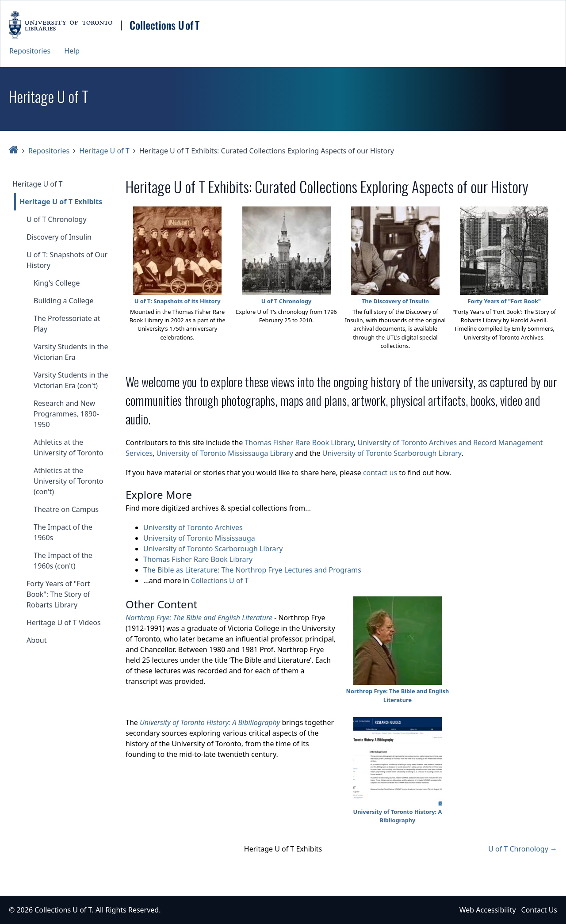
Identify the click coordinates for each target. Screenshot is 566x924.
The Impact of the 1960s (63, 532)
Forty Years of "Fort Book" (505, 301)
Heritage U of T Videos (64, 622)
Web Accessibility (488, 910)
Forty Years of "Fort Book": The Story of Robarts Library (58, 594)
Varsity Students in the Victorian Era (71, 352)
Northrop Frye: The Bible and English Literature (199, 618)
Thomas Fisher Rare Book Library (299, 443)
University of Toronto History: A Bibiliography (210, 722)
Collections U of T (220, 580)
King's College (57, 283)
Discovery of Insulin (59, 237)
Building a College (63, 301)
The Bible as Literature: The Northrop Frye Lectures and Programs (252, 570)
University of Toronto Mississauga (199, 538)
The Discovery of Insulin (395, 301)
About (36, 640)
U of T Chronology (57, 219)
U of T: (144, 301)
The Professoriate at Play (67, 324)
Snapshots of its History (187, 301)
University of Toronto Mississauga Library (225, 453)
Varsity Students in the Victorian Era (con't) (71, 380)
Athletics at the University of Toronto (68, 447)
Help (72, 51)
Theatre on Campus (66, 509)
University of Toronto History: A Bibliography (398, 816)
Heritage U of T (104, 151)
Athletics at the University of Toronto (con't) (68, 481)
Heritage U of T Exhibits (61, 202)
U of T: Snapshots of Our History (67, 260)
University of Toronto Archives (193, 527)
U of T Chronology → (523, 849)
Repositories (30, 51)
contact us (380, 473)
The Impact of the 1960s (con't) (63, 561)
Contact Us (539, 910)
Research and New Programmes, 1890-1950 (66, 414)
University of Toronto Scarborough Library (392, 453)
